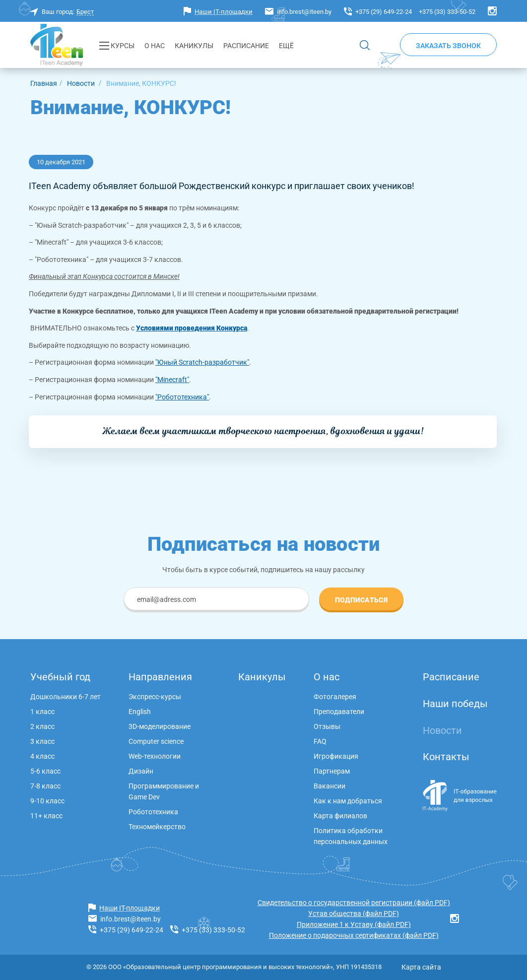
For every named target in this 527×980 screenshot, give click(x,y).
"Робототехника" (182, 397)
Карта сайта (421, 967)
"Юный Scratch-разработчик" (202, 362)
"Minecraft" (172, 380)
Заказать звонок (448, 46)
